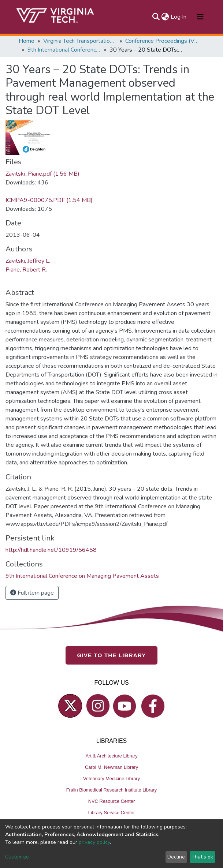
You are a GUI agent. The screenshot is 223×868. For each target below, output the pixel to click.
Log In (179, 17)
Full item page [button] (32, 593)
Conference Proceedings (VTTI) (162, 41)
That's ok (202, 857)
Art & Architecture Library (111, 756)
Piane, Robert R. (26, 270)
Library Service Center (111, 813)
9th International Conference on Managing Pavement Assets (64, 50)
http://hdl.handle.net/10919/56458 (51, 550)
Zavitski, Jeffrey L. (28, 261)
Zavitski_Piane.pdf (42, 174)
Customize (17, 857)
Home (27, 41)
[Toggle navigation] (200, 17)
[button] (165, 17)
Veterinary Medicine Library (111, 779)
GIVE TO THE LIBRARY (112, 655)
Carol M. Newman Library (111, 767)
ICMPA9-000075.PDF (49, 200)
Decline (176, 857)
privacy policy (94, 842)
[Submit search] (156, 17)
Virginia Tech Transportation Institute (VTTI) (80, 41)
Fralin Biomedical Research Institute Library (112, 790)
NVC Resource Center (111, 801)
